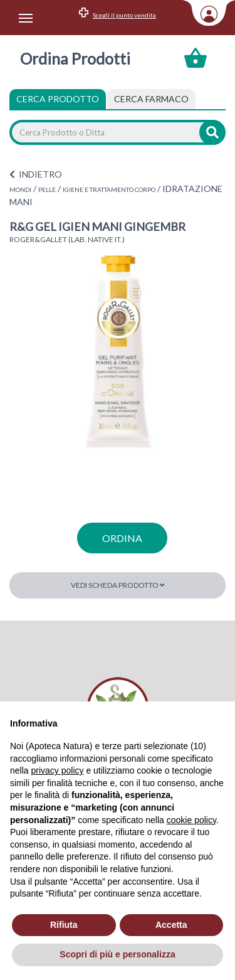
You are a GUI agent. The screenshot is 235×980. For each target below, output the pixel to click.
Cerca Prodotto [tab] (58, 99)
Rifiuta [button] (64, 925)
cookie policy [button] (191, 820)
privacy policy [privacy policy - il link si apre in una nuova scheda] (57, 770)
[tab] (151, 99)
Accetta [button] (171, 925)
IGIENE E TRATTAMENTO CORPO (109, 189)
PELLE (47, 189)
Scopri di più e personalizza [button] (117, 954)
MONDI (20, 189)
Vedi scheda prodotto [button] (118, 585)
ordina (122, 538)
